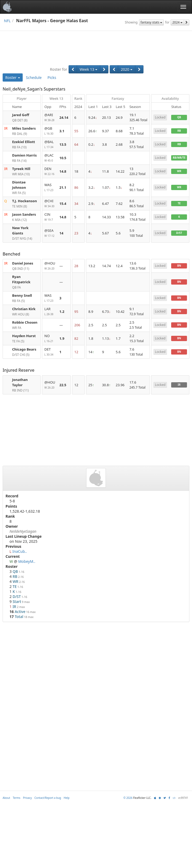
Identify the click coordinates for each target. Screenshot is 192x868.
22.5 (63, 385)
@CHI (50, 204)
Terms (16, 798)
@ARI (50, 118)
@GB (50, 131)
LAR (50, 312)
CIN (50, 217)
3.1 (62, 131)
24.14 (64, 117)
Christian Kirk (24, 309)
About (6, 798)
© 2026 (128, 798)
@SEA (50, 233)
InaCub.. (20, 551)
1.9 (62, 338)
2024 (177, 22)
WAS (50, 188)
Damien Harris (24, 155)
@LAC (50, 158)
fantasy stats (151, 22)
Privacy (27, 798)
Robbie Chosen (25, 322)
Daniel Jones (23, 263)
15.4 (63, 204)
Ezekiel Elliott (24, 142)
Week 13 (88, 69)
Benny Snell (22, 295)
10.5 (63, 158)
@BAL (50, 145)
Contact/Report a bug (48, 798)
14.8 (63, 171)
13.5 (63, 144)
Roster (13, 77)
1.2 (62, 312)
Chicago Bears (24, 349)
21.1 (63, 187)
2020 (127, 69)
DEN (50, 171)
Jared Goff (21, 115)
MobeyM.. (27, 561)
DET (50, 352)
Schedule (34, 77)
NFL (7, 21)
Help (67, 798)
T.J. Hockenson (25, 201)
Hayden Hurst (24, 336)
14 (61, 233)
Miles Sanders (24, 128)
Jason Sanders (24, 214)
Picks (52, 77)
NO (50, 339)
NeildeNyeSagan (23, 531)
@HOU (50, 266)
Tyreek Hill (21, 169)
